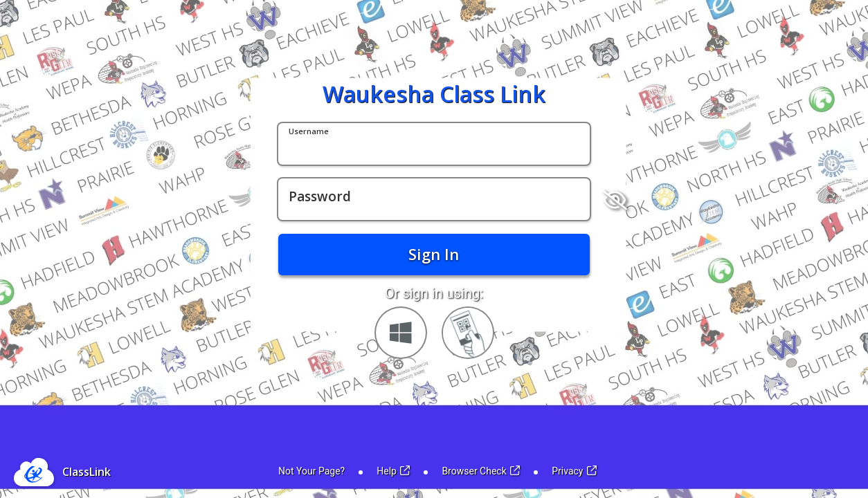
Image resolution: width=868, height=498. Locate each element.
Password (320, 197)
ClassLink (87, 472)
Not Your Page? (311, 471)
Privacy (574, 471)
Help (393, 471)
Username (309, 132)
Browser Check (481, 471)
